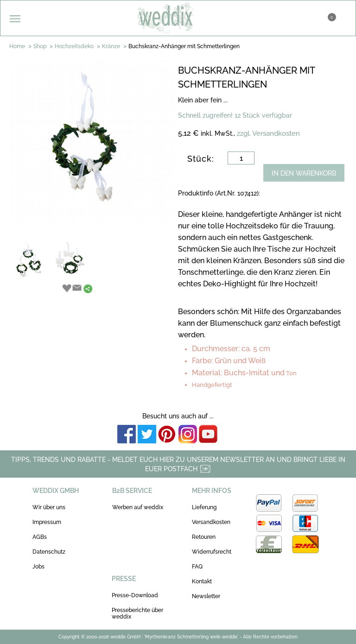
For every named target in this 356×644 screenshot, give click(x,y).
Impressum (47, 522)
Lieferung (204, 507)
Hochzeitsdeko (74, 46)
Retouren (204, 537)
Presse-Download (135, 595)
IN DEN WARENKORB (304, 173)
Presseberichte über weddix (137, 613)
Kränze (111, 46)
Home (17, 46)
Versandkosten (211, 522)
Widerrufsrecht (212, 552)
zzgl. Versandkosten (268, 133)
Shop (40, 46)
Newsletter (206, 596)
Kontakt (202, 581)
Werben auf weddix (138, 507)
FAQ (197, 567)
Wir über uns (49, 507)
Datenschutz (49, 552)
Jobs (38, 567)
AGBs (40, 537)
